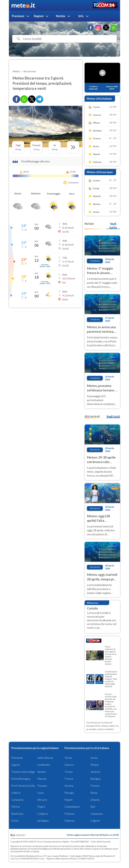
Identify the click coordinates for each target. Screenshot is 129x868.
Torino (68, 758)
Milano (95, 765)
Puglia (41, 807)
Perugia (69, 793)
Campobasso (72, 807)
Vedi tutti (113, 417)
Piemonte (17, 758)
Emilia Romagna (21, 779)
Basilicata (17, 814)
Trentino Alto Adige (23, 772)
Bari (93, 807)
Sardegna (43, 821)
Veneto (42, 772)
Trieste (69, 779)
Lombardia (44, 765)
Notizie (61, 16)
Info (81, 16)
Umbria (16, 793)
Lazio (40, 793)
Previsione (95, 450)
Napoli (69, 800)
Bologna (95, 779)
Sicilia (15, 821)
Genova (69, 765)
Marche (42, 779)
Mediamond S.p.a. (34, 856)
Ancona (69, 786)
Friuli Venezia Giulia (23, 786)
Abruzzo (42, 800)
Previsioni (18, 16)
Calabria (42, 814)
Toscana (42, 786)
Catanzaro (97, 814)
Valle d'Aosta (45, 758)
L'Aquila (95, 800)
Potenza (69, 814)
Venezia (95, 772)
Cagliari (95, 821)
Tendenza (95, 261)
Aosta (94, 758)
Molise (16, 807)
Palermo (69, 821)
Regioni (39, 16)
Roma (94, 793)
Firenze (95, 786)
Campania (17, 800)
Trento (69, 772)
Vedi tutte (113, 226)
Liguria (16, 765)
